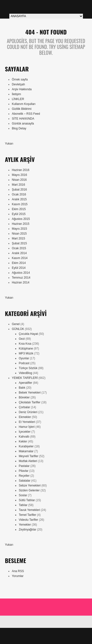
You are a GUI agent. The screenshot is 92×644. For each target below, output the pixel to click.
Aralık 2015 (19, 199)
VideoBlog (25, 373)
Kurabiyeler (26, 446)
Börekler (24, 397)
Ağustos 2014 (21, 273)
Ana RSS (18, 571)
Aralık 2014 (19, 253)
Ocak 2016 (19, 194)
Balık (22, 388)
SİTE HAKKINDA (23, 119)
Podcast (24, 363)
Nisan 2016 (19, 180)
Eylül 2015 (19, 214)
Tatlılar (23, 505)
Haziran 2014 (20, 282)
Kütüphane (26, 349)
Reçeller (24, 476)
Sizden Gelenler (29, 490)
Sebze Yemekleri (30, 486)
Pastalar (24, 466)
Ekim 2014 (19, 263)
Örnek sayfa (20, 79)
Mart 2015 (18, 238)
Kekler (23, 441)
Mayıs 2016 (19, 175)
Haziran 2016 (20, 170)
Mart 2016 (18, 185)
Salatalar (24, 481)
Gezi (22, 339)
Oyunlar (24, 358)
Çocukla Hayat (28, 334)
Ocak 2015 (19, 248)
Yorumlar (18, 576)
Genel (16, 324)
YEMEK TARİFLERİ (25, 378)
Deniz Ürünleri (28, 412)
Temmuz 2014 (21, 278)
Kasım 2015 (20, 204)
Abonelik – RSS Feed (26, 114)
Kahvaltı (24, 437)
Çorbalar (24, 407)
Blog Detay (19, 128)
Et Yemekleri (27, 422)
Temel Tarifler (27, 515)
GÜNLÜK (18, 329)
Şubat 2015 (19, 243)
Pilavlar (23, 471)
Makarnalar (26, 451)
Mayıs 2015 (19, 229)
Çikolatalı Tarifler (29, 402)
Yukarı (9, 144)
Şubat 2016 (19, 190)
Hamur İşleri (27, 427)
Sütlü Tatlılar (27, 500)
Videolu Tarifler (28, 520)
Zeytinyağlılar (27, 530)
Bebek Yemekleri (30, 393)
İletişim (16, 94)
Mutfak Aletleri (28, 461)
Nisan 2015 (19, 234)
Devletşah (18, 84)
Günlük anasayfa (23, 124)
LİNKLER (18, 99)
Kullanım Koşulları (24, 104)
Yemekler (25, 525)
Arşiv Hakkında (22, 89)
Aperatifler (25, 383)
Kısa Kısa (25, 344)
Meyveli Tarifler (28, 456)
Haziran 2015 (20, 224)
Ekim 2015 (19, 209)
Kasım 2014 (20, 258)
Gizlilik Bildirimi (22, 109)
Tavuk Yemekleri (29, 510)
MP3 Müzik (26, 353)
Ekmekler (25, 417)
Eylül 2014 (19, 268)
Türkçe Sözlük (28, 368)
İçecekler (25, 432)
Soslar (23, 495)
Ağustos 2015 (21, 219)
